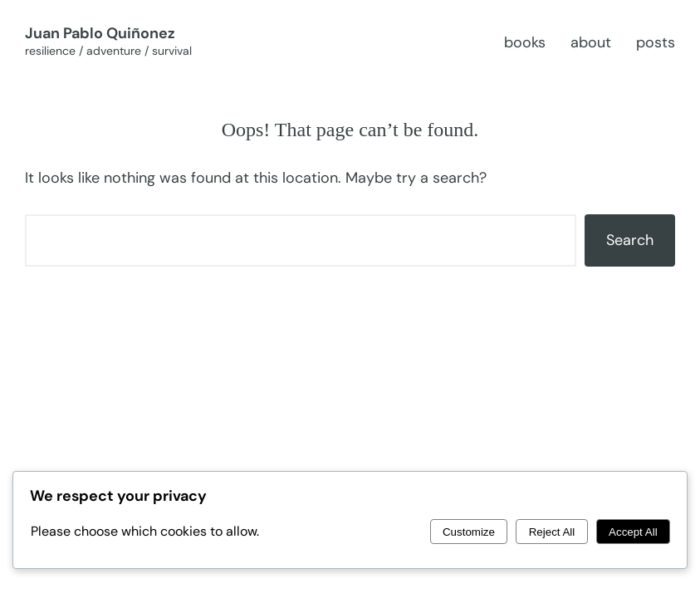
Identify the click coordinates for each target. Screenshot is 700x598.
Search (630, 240)
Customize (469, 532)
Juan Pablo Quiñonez (100, 33)
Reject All (552, 532)
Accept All (633, 532)
